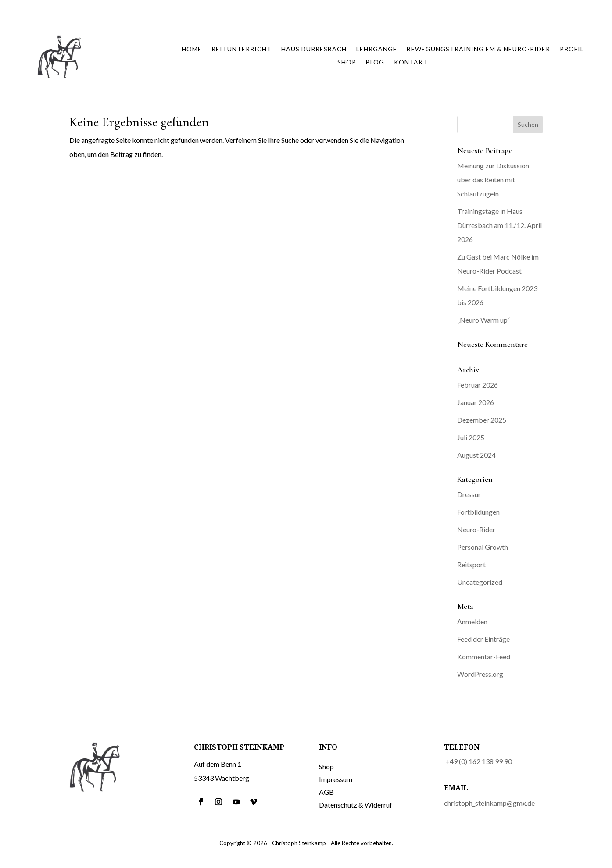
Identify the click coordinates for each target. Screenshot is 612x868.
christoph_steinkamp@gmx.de (489, 803)
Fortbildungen (478, 512)
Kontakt (411, 62)
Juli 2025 (471, 437)
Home (192, 49)
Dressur (469, 494)
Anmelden (472, 621)
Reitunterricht (242, 49)
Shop (347, 62)
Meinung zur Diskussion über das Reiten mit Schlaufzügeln (493, 180)
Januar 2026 (476, 402)
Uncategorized (480, 582)
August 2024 (476, 455)
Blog (375, 62)
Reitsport (471, 564)
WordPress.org (480, 674)
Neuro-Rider (476, 529)
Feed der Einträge (483, 639)
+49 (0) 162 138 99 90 (479, 761)
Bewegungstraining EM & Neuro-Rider (478, 49)
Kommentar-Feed (484, 656)
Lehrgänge (377, 49)
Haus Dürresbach (314, 49)
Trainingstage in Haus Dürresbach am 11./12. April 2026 (499, 225)
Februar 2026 (478, 385)
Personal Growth (483, 547)
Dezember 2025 (482, 420)
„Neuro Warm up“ (483, 320)
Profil (572, 49)
